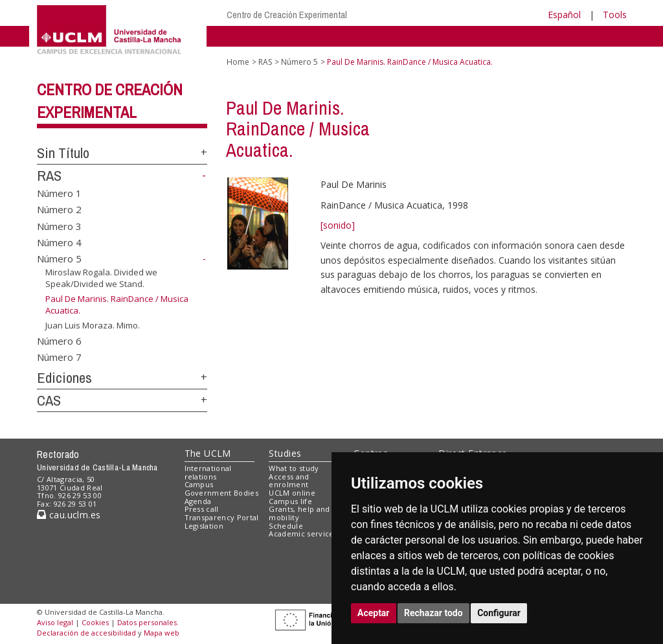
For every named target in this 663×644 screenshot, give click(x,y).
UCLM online (292, 493)
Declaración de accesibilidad (86, 633)
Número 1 (59, 192)
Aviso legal (55, 622)
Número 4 (59, 242)
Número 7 (59, 357)
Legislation (204, 526)
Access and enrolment (289, 481)
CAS (49, 400)
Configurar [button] (499, 613)
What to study (294, 468)
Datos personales (147, 622)
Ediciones (64, 378)
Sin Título (63, 153)
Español (564, 15)
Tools (615, 15)
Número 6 (59, 340)
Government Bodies (222, 493)
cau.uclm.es (69, 515)
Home (238, 62)
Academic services (303, 534)
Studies (285, 453)
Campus (199, 484)
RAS (49, 176)
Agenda (198, 501)
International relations (208, 472)
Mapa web (162, 633)
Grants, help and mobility (299, 513)
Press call (202, 509)
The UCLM (208, 453)
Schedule (286, 526)
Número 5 (59, 259)
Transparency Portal (222, 517)
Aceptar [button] (374, 613)
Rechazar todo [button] (433, 613)
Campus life (290, 501)
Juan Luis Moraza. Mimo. (93, 325)
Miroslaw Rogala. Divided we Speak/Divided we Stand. (101, 278)
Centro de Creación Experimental (287, 15)
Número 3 (59, 225)
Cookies (95, 622)
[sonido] (338, 225)
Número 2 (59, 209)
